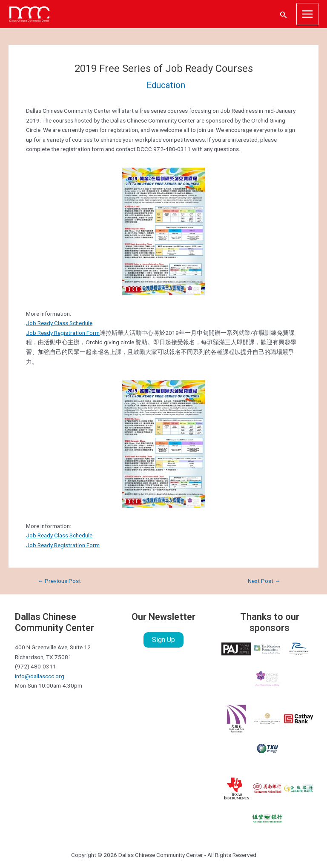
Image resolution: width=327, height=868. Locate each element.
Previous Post (59, 581)
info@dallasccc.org (40, 676)
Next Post (264, 581)
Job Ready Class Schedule (59, 323)
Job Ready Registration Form (63, 333)
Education (166, 85)
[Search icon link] (284, 14)
